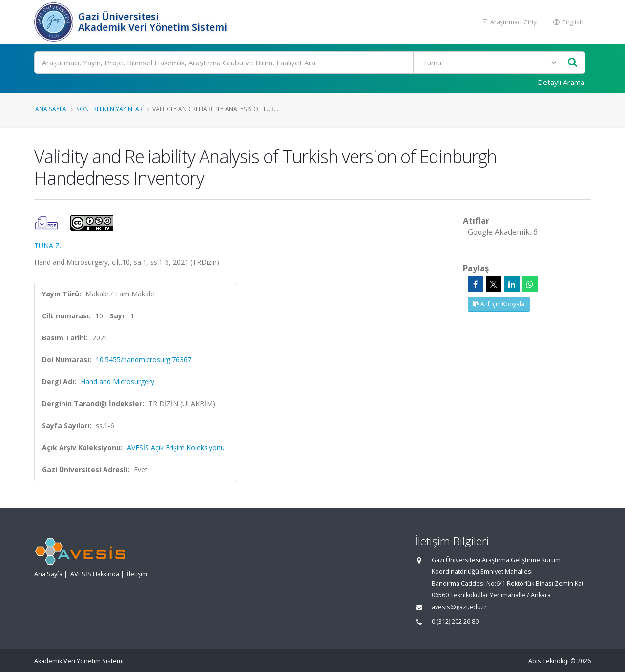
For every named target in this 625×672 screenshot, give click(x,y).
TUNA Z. (48, 245)
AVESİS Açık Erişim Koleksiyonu (176, 448)
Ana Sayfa (51, 109)
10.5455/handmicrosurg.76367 (144, 360)
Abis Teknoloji (549, 661)
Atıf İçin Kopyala (499, 304)
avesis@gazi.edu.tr (459, 607)
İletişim (137, 574)
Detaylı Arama (561, 82)
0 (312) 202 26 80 (455, 621)
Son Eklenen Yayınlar (109, 109)
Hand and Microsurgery (117, 382)
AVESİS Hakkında (95, 574)
